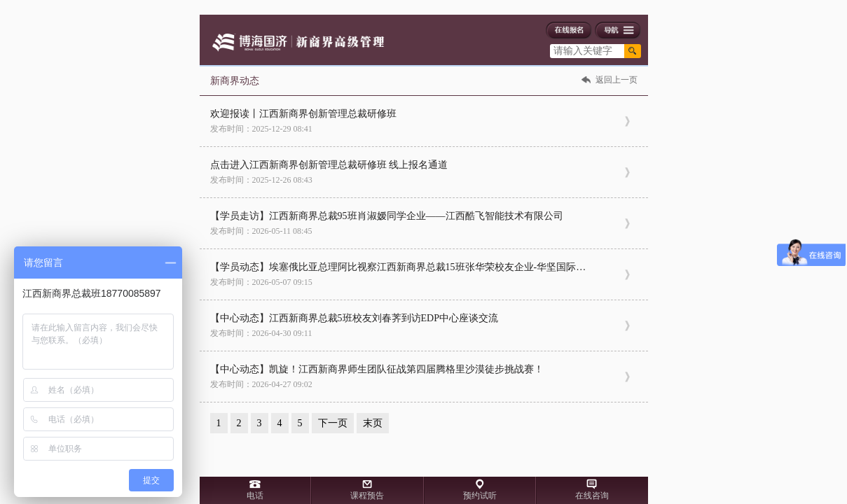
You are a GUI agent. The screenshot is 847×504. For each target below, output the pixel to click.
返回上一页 (617, 80)
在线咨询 (592, 496)
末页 (373, 423)
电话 (255, 496)
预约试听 (480, 496)
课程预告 (367, 496)
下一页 (333, 423)
